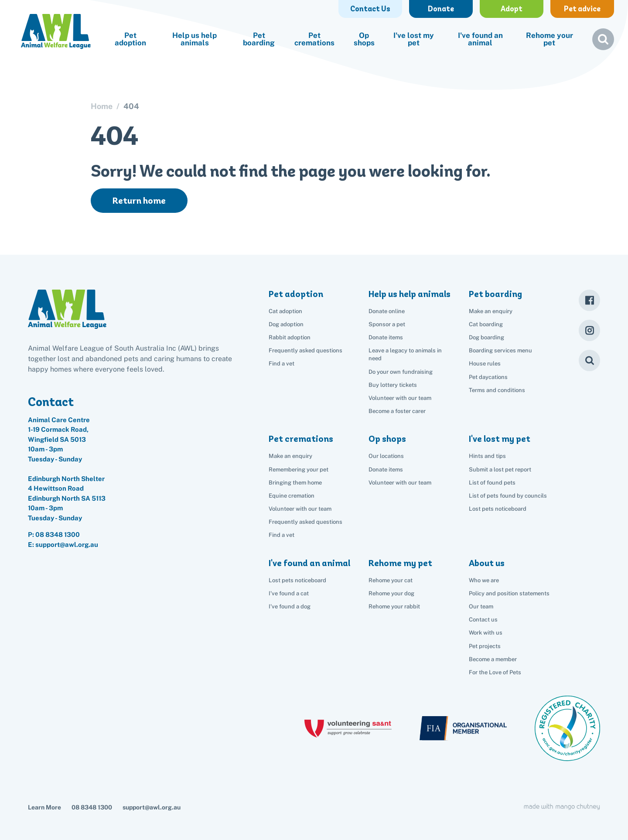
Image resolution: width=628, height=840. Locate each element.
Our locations (386, 456)
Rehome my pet (400, 563)
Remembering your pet (299, 470)
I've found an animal (480, 39)
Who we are (484, 580)
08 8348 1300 (58, 534)
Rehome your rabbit (394, 606)
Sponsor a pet (387, 324)
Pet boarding (259, 39)
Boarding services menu (500, 350)
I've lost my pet (414, 39)
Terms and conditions (497, 390)
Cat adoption (285, 311)
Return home (139, 201)
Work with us (486, 633)
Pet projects (485, 646)
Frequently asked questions (305, 350)
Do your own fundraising (401, 372)
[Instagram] (589, 330)
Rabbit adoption (290, 337)
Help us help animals (195, 39)
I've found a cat (289, 593)
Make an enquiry (491, 311)
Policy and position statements (509, 593)
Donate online (387, 311)
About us (487, 563)
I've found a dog (290, 606)
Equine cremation (292, 496)
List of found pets (492, 483)
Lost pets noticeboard (498, 509)
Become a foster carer (397, 411)
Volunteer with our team (400, 398)
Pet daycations (488, 377)
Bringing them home (295, 483)
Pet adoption (130, 39)
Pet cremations (314, 39)
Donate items (386, 337)
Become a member (493, 659)
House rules (485, 364)
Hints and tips (487, 456)
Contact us (483, 620)
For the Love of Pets (495, 672)
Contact (51, 402)
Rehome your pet (549, 39)
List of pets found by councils (508, 496)
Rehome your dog (391, 593)
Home (102, 106)
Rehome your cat (391, 580)
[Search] (589, 360)
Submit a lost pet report (500, 470)
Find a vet (282, 364)
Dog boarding (486, 337)
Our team (481, 606)
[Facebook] (589, 300)
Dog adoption (286, 324)
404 (131, 106)
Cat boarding (486, 324)
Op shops (364, 39)
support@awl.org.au (152, 807)
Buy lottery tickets (393, 385)
